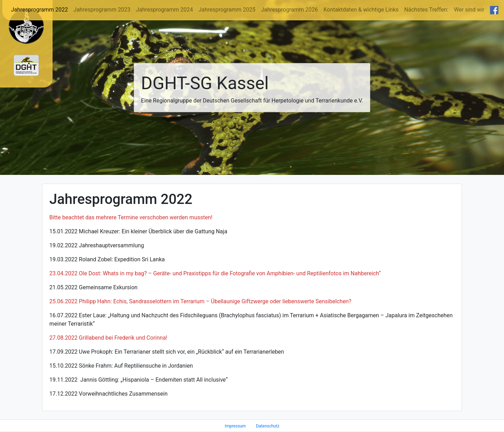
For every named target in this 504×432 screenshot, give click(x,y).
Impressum (235, 426)
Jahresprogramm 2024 (165, 10)
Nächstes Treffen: (426, 10)
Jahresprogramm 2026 (290, 10)
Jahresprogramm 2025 (227, 10)
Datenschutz (268, 426)
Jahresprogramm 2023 (102, 10)
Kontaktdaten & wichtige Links (361, 10)
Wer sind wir (469, 10)
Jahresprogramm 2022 (40, 10)
